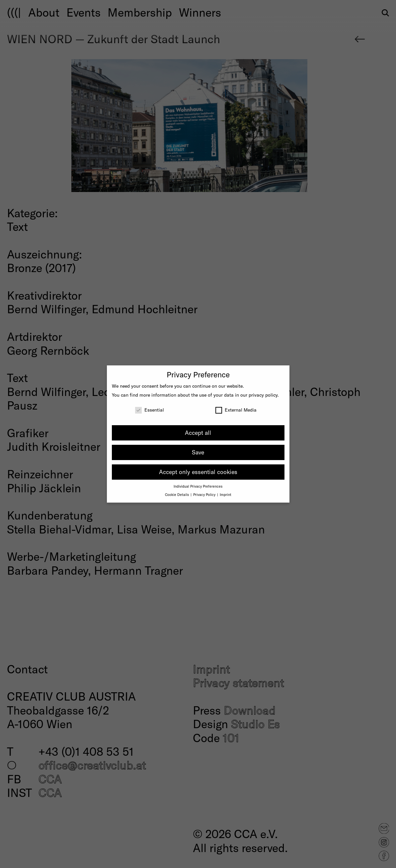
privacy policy (263, 395)
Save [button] (198, 452)
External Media (236, 410)
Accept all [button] (198, 433)
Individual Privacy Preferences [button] (198, 486)
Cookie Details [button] (177, 494)
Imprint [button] (226, 494)
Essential (150, 410)
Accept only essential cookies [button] (198, 472)
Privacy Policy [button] (205, 494)
